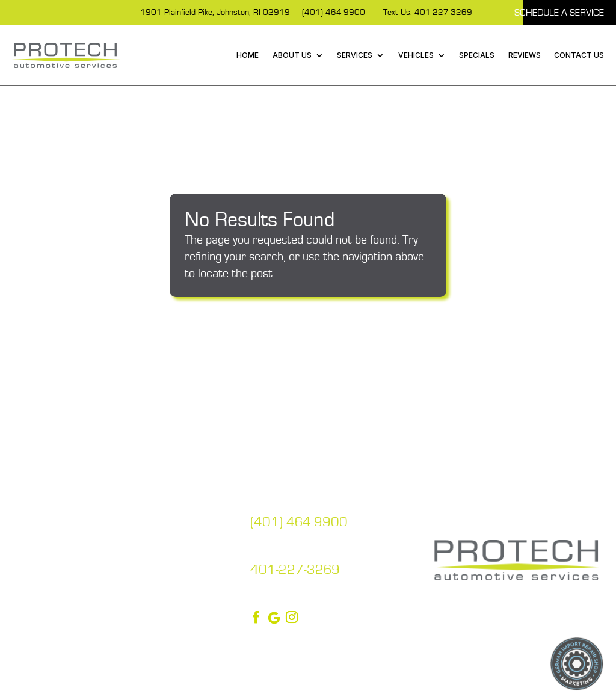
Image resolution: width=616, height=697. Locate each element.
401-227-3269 (295, 570)
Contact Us (579, 55)
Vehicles (416, 55)
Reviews (525, 55)
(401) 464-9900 (334, 13)
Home (248, 55)
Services (355, 55)
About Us (292, 55)
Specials (477, 55)
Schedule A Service (559, 13)
